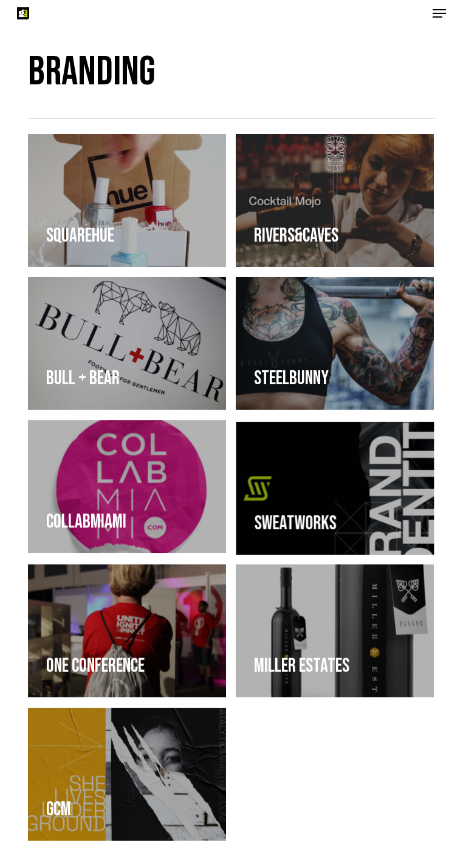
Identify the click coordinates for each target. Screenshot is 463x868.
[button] (439, 13)
